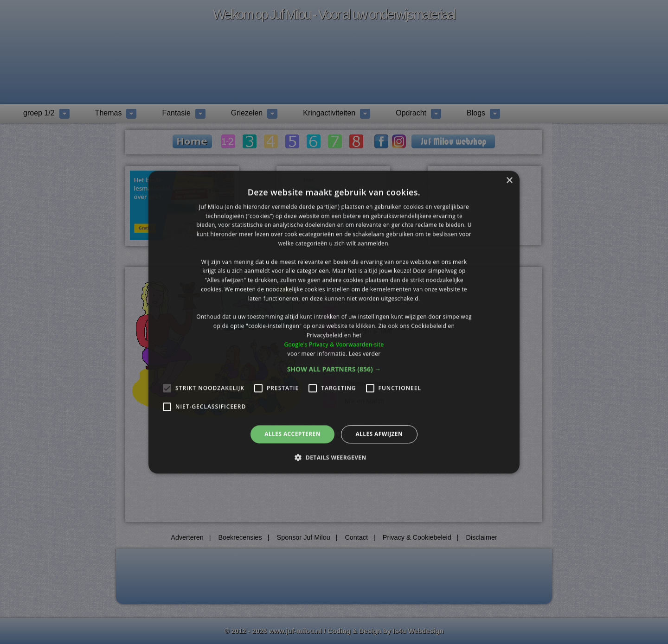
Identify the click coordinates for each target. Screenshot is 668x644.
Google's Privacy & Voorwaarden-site (334, 344)
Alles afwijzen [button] (379, 434)
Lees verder (365, 354)
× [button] (509, 181)
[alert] (334, 322)
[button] (334, 370)
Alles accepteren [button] (292, 434)
